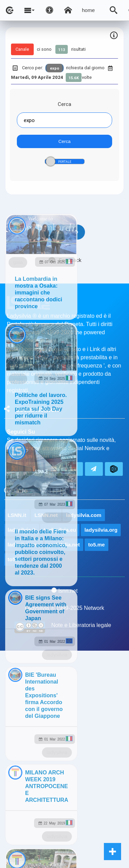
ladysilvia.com (84, 515)
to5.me (96, 545)
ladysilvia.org (101, 530)
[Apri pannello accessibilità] (50, 10)
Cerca (64, 104)
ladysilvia (57, 517)
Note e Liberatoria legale (81, 625)
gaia (18, 262)
